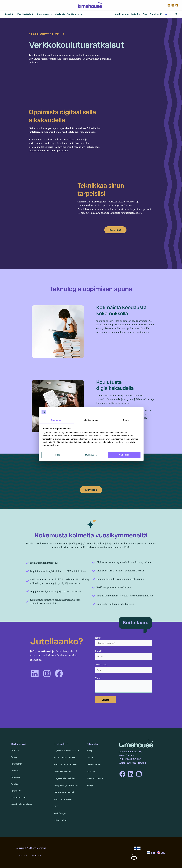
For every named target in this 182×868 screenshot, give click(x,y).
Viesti (124, 685)
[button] (176, 14)
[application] (14, 14)
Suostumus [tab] (56, 420)
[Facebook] (177, 5)
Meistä (92, 744)
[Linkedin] (169, 5)
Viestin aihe (124, 668)
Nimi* (124, 641)
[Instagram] (173, 5)
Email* (124, 655)
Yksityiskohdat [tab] (91, 420)
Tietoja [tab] (126, 420)
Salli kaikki (124, 455)
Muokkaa (91, 455)
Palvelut (61, 744)
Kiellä (58, 455)
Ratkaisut (19, 744)
